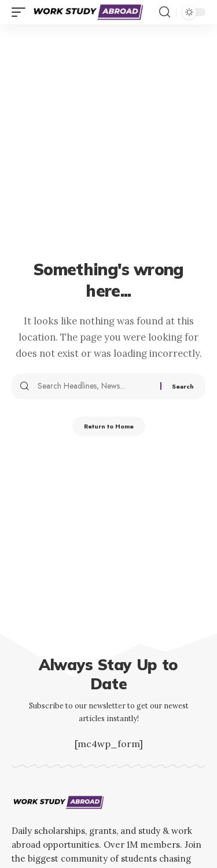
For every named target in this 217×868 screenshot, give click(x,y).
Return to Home (109, 426)
